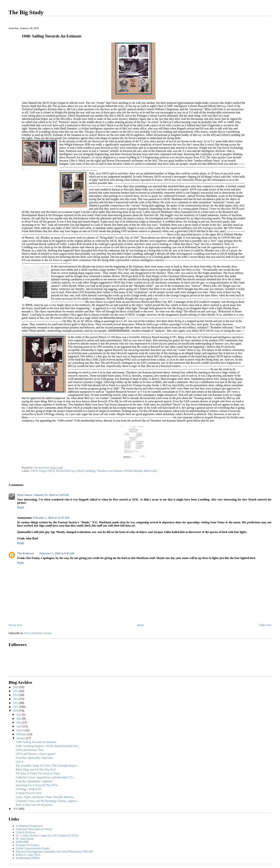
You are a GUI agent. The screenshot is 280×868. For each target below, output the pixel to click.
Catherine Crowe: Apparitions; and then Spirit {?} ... (46, 777)
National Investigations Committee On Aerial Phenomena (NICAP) (54, 852)
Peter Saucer (25, 495)
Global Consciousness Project (33, 848)
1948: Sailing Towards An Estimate (36, 742)
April (20, 726)
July (19, 715)
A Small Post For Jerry (29, 793)
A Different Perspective (29, 826)
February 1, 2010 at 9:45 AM (57, 553)
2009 (16, 809)
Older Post (265, 625)
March (21, 730)
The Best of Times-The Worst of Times (38, 773)
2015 (16, 691)
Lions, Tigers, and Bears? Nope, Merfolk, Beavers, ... (46, 797)
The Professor (26, 553)
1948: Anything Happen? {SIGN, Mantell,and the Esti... (48, 746)
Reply (21, 507)
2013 (16, 699)
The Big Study (26, 12)
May (19, 722)
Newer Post (15, 625)
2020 (16, 687)
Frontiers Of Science (27, 845)
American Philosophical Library (34, 829)
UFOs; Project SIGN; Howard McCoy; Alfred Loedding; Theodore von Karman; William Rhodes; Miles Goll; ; (95, 471)
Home (141, 625)
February (22, 734)
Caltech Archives (26, 832)
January (21, 738)
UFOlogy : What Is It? (29, 789)
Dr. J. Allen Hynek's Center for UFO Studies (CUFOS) (47, 835)
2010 (16, 711)
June (19, 718)
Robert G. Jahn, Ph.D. (28, 855)
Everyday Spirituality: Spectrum (34, 758)
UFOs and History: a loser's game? (36, 754)
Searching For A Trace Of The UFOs (37, 785)
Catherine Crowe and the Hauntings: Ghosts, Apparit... (47, 801)
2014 (16, 695)
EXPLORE (22, 842)
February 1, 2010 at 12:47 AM (51, 518)
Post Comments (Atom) (38, 633)
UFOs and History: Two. (30, 750)
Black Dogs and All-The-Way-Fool (36, 769)
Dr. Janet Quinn (25, 839)
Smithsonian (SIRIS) (28, 858)
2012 (16, 703)
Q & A (20, 762)
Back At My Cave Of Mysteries (34, 805)
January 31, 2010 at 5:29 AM (51, 495)
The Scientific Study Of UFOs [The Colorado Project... (47, 766)
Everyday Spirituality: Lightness (34, 781)
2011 (16, 707)
